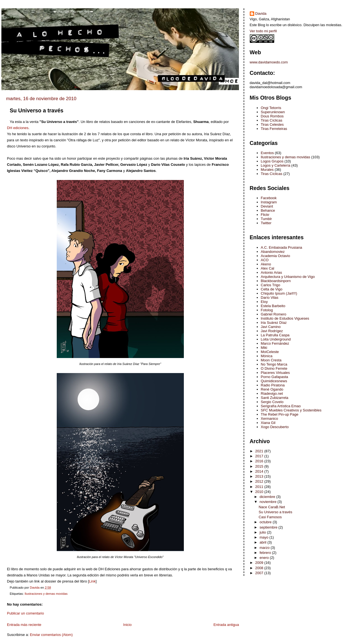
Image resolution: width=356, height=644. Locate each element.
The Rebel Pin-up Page (280, 414)
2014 (260, 471)
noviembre (268, 502)
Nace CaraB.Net (272, 507)
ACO (265, 260)
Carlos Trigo (271, 285)
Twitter (266, 223)
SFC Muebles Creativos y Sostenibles (291, 410)
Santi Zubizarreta (275, 398)
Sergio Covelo (272, 402)
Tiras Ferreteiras (274, 129)
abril (263, 542)
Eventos (267, 153)
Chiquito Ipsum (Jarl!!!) (279, 293)
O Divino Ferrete (274, 368)
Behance (268, 210)
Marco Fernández (275, 343)
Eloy (264, 302)
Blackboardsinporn (276, 281)
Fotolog (267, 310)
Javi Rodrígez (272, 331)
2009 (260, 563)
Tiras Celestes (272, 124)
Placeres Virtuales (275, 373)
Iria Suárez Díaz (274, 323)
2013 (260, 476)
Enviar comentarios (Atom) (51, 635)
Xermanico (270, 419)
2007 (260, 573)
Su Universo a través (275, 512)
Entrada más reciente (24, 625)
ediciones (18, 128)
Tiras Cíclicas (272, 120)
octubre (266, 522)
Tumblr (266, 219)
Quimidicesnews (274, 381)
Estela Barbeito (273, 306)
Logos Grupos (272, 161)
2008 (260, 568)
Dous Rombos (272, 116)
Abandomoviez (273, 252)
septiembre (269, 527)
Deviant (267, 206)
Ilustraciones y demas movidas (46, 594)
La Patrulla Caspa (275, 335)
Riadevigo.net (272, 393)
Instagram (269, 202)
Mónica (267, 356)
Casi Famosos (270, 517)
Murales (267, 170)
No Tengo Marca (274, 364)
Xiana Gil (268, 423)
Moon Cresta (271, 360)
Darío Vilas (270, 298)
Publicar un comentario (25, 613)
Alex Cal (268, 268)
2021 (260, 451)
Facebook (269, 198)
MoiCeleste (270, 352)
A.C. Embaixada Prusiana (282, 247)
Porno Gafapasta (275, 377)
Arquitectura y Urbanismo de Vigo (288, 277)
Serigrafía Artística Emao (281, 406)
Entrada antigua (226, 625)
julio (263, 532)
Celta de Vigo (272, 289)
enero (265, 558)
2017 (260, 456)
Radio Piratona (273, 385)
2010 (260, 492)
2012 (260, 481)
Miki (264, 348)
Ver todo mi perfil (263, 31)
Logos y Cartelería (276, 165)
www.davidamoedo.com (269, 62)
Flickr (265, 215)
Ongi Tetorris (271, 108)
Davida (261, 13)
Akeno (266, 264)
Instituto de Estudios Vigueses (285, 318)
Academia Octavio (276, 256)
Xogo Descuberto (275, 427)
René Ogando (272, 389)
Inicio (127, 625)
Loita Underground (276, 339)
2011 (260, 487)
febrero (266, 553)
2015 (260, 466)
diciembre (268, 497)
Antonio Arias (272, 272)
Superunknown (273, 112)
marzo (265, 548)
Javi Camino (271, 327)
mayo (264, 537)
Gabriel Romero (274, 314)
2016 (260, 461)
